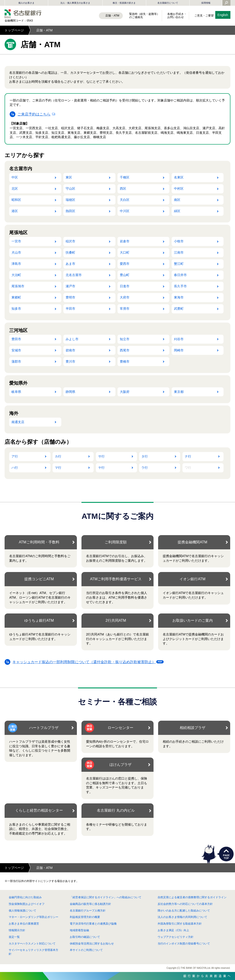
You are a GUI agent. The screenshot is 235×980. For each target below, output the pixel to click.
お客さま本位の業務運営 (24, 924)
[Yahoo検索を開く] (226, 3)
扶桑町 (70, 252)
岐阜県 (16, 392)
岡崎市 (179, 350)
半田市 (70, 309)
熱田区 (70, 211)
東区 (69, 177)
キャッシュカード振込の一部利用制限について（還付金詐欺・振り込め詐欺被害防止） (85, 663)
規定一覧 (14, 937)
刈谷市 (179, 339)
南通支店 (18, 422)
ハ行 (15, 468)
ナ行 (188, 456)
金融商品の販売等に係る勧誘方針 (90, 904)
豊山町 (125, 275)
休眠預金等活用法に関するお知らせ (92, 944)
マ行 (58, 468)
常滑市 (125, 309)
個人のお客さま (26, 3)
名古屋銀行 (23, 14)
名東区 (179, 177)
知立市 (125, 339)
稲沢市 (70, 241)
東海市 (179, 297)
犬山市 (16, 252)
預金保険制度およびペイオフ (27, 904)
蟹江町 (179, 264)
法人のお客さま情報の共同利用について (182, 917)
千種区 (125, 177)
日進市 (125, 286)
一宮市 (16, 241)
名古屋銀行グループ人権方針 (88, 911)
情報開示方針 (17, 930)
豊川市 (70, 361)
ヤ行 (101, 468)
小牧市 (179, 241)
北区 (15, 189)
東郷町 (16, 297)
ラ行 (145, 468)
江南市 (179, 252)
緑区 (177, 211)
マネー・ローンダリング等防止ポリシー (34, 917)
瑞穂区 (70, 200)
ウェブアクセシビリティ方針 (176, 937)
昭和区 (16, 200)
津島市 (16, 264)
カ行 (58, 456)
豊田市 (16, 339)
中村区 (179, 189)
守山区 (70, 189)
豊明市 (70, 297)
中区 (15, 177)
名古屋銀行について (168, 3)
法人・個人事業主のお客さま (75, 3)
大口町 (125, 252)
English (223, 15)
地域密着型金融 (79, 930)
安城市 (16, 350)
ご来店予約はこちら (34, 114)
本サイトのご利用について (86, 950)
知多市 (16, 309)
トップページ (14, 30)
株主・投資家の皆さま (124, 3)
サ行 (101, 456)
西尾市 (125, 350)
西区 (123, 189)
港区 (15, 211)
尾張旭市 (18, 286)
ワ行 (188, 468)
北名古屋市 (74, 275)
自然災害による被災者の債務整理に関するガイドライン (192, 897)
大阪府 (125, 392)
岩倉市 (125, 241)
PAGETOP (226, 854)
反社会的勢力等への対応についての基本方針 (185, 904)
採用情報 (206, 3)
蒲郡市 (16, 361)
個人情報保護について (22, 911)
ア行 (15, 456)
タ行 (145, 456)
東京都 (179, 392)
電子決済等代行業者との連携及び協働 (93, 924)
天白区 (125, 200)
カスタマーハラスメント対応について (32, 944)
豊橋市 (125, 361)
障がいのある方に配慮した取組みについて (184, 911)
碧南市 (70, 350)
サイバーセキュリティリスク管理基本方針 (34, 952)
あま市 (70, 264)
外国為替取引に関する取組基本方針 (180, 924)
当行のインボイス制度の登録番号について (184, 944)
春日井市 (180, 275)
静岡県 (70, 392)
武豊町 (179, 309)
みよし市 (72, 339)
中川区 (125, 211)
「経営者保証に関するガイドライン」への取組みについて (106, 897)
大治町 (16, 275)
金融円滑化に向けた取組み (25, 897)
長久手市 (180, 286)
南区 (177, 200)
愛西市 (125, 264)
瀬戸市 (70, 286)
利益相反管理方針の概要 (85, 917)
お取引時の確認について (85, 937)
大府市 (125, 297)
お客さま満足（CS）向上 (173, 930)
